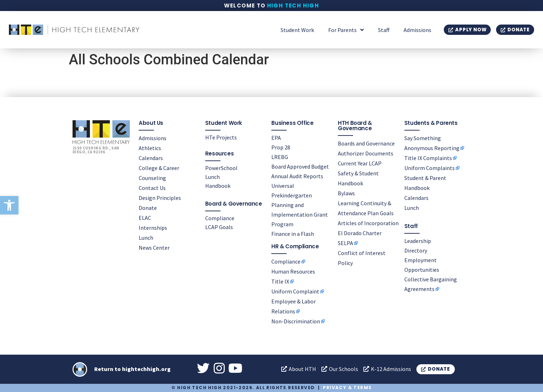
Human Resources (293, 271)
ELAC (145, 218)
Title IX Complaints (428, 158)
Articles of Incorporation (368, 223)
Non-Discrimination (296, 321)
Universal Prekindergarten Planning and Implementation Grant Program (300, 205)
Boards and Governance (366, 143)
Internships (153, 228)
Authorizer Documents (366, 153)
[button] (9, 205)
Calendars (151, 158)
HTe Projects (221, 137)
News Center (154, 248)
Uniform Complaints (430, 168)
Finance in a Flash (293, 234)
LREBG (280, 157)
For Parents (346, 30)
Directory (416, 250)
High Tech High (293, 6)
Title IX (280, 281)
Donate (148, 208)
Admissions (417, 30)
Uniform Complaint (295, 291)
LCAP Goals (219, 227)
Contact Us (152, 188)
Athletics (150, 148)
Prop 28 (281, 147)
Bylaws (346, 193)
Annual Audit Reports (297, 176)
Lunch (146, 238)
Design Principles (160, 198)
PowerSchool (221, 168)
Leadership (418, 241)
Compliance (220, 218)
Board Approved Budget (300, 166)
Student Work (297, 30)
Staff (384, 30)
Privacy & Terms (347, 388)
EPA (276, 138)
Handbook (218, 186)
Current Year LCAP (360, 163)
